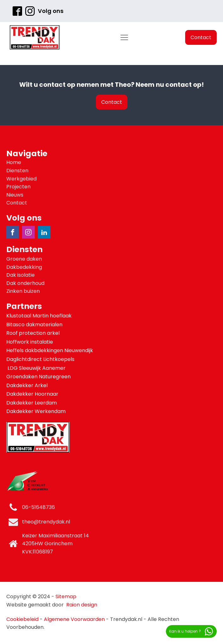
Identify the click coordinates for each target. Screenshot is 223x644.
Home (14, 162)
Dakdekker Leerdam (32, 403)
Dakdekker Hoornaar (32, 394)
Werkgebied (21, 179)
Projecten (18, 187)
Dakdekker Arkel (27, 385)
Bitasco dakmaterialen (35, 325)
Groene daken (24, 259)
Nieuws (15, 195)
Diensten (17, 171)
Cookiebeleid (22, 619)
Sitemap (66, 597)
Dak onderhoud (25, 283)
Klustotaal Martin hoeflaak (40, 316)
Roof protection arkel (34, 333)
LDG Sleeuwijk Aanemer (37, 368)
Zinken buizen (23, 291)
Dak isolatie (21, 275)
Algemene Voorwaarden (74, 619)
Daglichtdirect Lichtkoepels (41, 359)
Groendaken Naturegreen (39, 377)
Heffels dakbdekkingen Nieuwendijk (50, 350)
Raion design (82, 605)
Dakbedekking (24, 267)
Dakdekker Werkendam (36, 411)
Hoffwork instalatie (30, 342)
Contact (201, 37)
